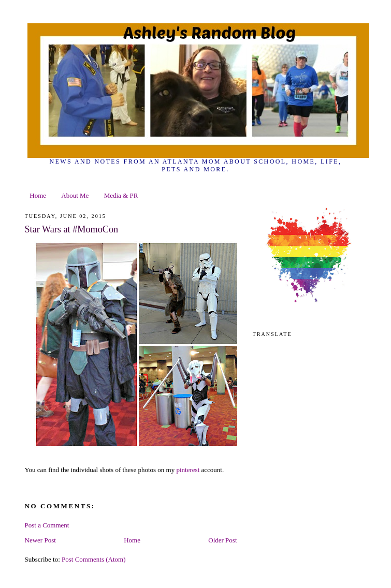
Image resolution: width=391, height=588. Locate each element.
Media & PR (121, 195)
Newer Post (40, 540)
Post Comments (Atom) (94, 559)
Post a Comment (47, 525)
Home (38, 195)
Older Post (222, 540)
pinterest (189, 470)
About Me (75, 195)
